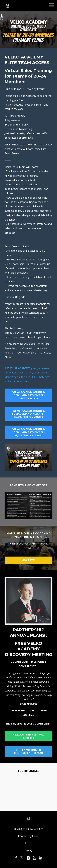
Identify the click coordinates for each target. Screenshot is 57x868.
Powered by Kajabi (29, 836)
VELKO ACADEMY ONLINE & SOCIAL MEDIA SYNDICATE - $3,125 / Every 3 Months (28, 432)
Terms (28, 843)
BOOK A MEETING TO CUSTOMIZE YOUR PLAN (29, 751)
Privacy (28, 850)
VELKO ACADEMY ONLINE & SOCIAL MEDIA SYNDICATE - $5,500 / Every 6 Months (28, 414)
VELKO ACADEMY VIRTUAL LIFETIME (28, 736)
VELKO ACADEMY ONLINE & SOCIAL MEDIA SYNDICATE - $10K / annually (28, 395)
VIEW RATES (28, 560)
